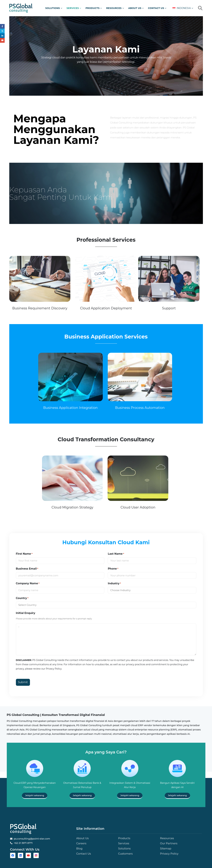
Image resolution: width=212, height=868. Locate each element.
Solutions (53, 8)
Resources (114, 8)
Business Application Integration (70, 408)
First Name (24, 554)
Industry (114, 583)
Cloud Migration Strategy (72, 507)
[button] (200, 8)
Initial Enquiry (26, 613)
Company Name (28, 583)
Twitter (2, 31)
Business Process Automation (140, 408)
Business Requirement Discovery (40, 308)
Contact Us (156, 8)
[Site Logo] (21, 8)
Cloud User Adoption (138, 507)
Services (73, 8)
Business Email (27, 569)
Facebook (2, 26)
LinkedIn (2, 36)
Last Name (116, 554)
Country (22, 598)
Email (2, 41)
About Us (135, 8)
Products (93, 8)
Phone (113, 569)
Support (169, 308)
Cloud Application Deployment (106, 308)
